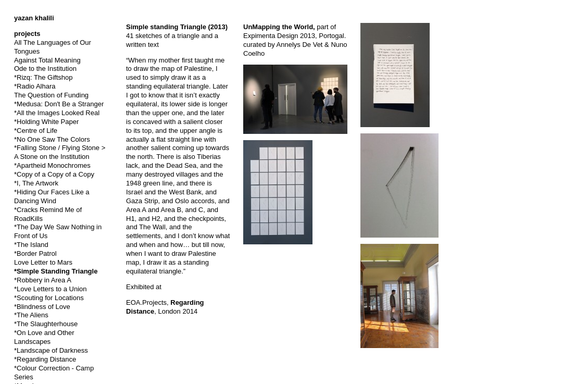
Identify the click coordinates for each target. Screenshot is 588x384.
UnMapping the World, (280, 27)
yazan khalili (34, 18)
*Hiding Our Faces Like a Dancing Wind (52, 196)
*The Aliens (31, 315)
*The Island (31, 245)
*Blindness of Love (42, 307)
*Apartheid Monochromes (52, 165)
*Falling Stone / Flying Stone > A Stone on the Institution (60, 152)
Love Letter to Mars (43, 262)
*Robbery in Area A (43, 280)
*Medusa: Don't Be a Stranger (59, 104)
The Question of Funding (51, 95)
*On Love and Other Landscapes (44, 337)
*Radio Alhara (35, 86)
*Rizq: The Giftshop (43, 77)
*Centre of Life (36, 131)
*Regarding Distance (45, 359)
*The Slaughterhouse (46, 324)
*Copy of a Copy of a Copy (54, 174)
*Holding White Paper (46, 122)
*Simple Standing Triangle (56, 271)
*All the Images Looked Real (57, 113)
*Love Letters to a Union (50, 289)
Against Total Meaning (47, 60)
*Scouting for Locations (49, 298)
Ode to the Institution (45, 69)
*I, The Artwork (36, 183)
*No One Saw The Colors (52, 139)
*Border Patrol (35, 253)
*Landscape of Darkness (51, 350)
